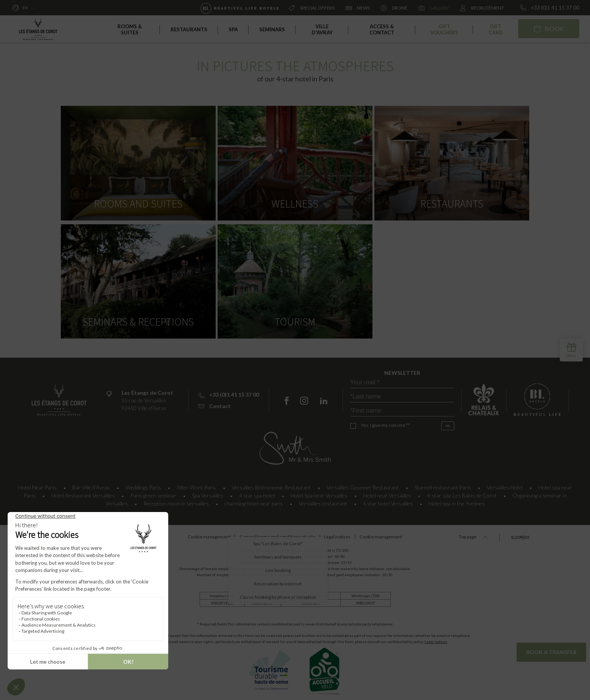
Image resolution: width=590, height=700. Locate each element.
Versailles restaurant (323, 501)
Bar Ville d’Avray (91, 485)
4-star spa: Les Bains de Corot (462, 493)
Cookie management (198, 534)
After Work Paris (196, 485)
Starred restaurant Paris (443, 485)
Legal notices (436, 639)
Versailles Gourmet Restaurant (363, 485)
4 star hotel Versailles (388, 501)
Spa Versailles (208, 493)
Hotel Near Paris (37, 485)
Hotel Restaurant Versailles (83, 493)
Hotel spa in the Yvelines (457, 501)
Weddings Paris (143, 485)
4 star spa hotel (257, 493)
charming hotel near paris (254, 501)
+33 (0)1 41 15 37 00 (550, 8)
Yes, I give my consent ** (385, 422)
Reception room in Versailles (176, 501)
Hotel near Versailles (387, 493)
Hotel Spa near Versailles (319, 493)
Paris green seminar (153, 493)
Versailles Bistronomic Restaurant (271, 485)
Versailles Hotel (505, 485)
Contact (215, 403)
